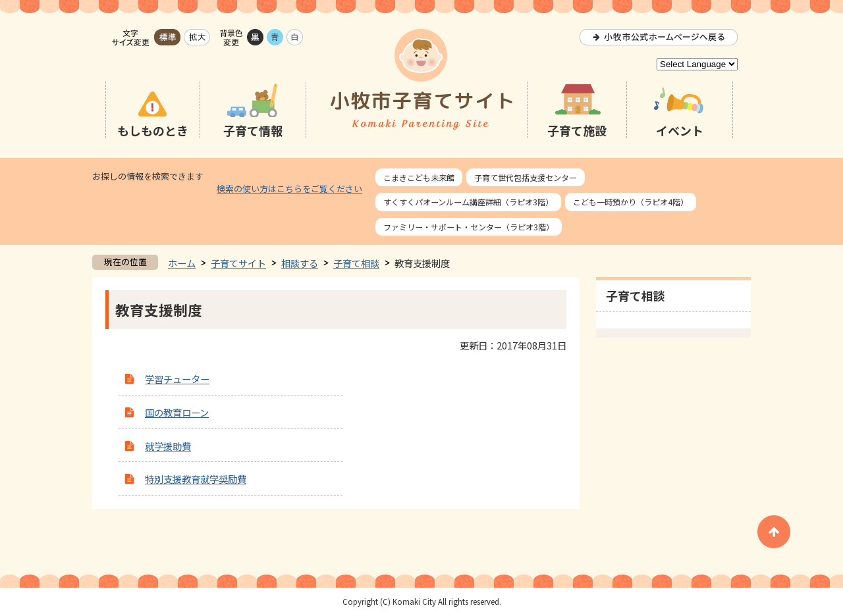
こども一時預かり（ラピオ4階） (631, 202)
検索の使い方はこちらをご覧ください (289, 189)
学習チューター (177, 379)
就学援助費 (168, 446)
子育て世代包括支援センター (526, 177)
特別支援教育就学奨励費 (196, 479)
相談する (300, 263)
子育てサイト (238, 263)
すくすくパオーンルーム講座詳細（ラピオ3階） (468, 202)
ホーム (182, 263)
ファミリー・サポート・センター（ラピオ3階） (469, 227)
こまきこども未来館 (419, 177)
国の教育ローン (177, 412)
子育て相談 (356, 263)
